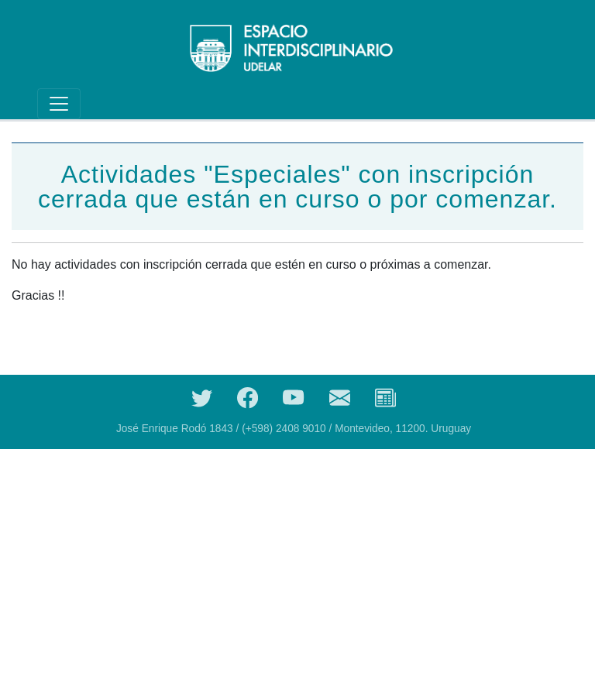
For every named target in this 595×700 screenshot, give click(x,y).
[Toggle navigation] (59, 104)
